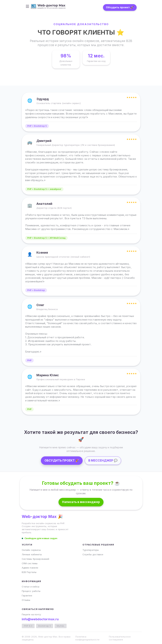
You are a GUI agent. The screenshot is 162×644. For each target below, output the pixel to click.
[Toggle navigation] (30, 6)
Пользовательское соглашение (120, 638)
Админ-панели (30, 568)
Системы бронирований (36, 559)
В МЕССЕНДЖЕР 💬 (103, 461)
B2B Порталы (29, 572)
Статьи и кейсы (31, 587)
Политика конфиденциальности (87, 638)
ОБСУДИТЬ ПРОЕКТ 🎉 (62, 461)
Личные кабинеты (32, 554)
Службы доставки (93, 554)
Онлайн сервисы (31, 550)
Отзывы (26, 600)
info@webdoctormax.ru (40, 619)
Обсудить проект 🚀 (118, 7)
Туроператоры (91, 550)
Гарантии (27, 596)
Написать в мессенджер (81, 502)
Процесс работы (31, 591)
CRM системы (30, 563)
